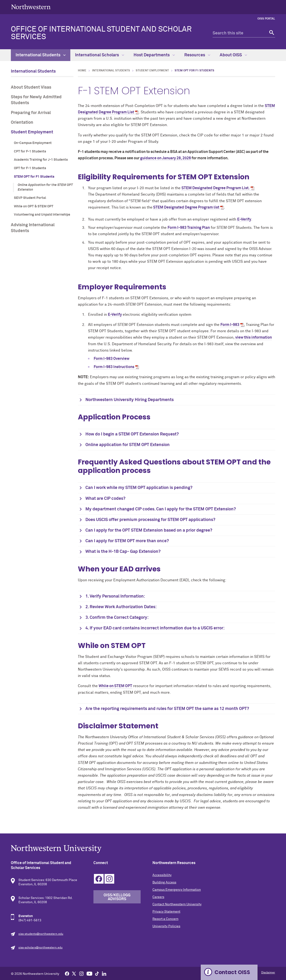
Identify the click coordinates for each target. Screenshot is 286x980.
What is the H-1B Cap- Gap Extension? (123, 552)
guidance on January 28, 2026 (165, 158)
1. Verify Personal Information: (115, 596)
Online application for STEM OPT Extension (128, 445)
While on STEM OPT (115, 686)
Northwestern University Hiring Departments (130, 400)
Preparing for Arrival (31, 113)
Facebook (99, 879)
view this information (254, 337)
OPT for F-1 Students (30, 168)
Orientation (22, 123)
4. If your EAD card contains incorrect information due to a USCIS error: (155, 628)
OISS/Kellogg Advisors (117, 897)
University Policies (166, 926)
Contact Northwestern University (177, 904)
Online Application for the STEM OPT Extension (45, 187)
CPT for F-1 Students (30, 152)
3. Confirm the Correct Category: (117, 618)
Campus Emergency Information (177, 890)
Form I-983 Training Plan (189, 228)
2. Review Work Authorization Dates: (121, 607)
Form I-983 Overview (111, 359)
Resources (197, 55)
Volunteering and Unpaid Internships (42, 215)
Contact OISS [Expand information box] (232, 972)
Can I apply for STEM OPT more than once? (127, 541)
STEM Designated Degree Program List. (216, 188)
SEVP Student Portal (30, 198)
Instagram (109, 879)
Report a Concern (165, 919)
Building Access (164, 882)
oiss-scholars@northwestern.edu (40, 948)
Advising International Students (33, 228)
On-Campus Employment (33, 143)
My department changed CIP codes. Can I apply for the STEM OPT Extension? (161, 509)
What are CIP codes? (105, 499)
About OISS (233, 55)
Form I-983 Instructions (114, 367)
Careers (158, 897)
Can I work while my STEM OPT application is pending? (139, 488)
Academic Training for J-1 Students (41, 160)
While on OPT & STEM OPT (34, 206)
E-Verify (244, 219)
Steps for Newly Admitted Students (36, 100)
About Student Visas (31, 87)
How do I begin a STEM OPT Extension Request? (132, 434)
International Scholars (100, 55)
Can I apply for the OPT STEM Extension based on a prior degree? (149, 530)
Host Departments (154, 55)
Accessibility (162, 875)
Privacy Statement (166, 912)
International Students (41, 55)
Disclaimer (268, 973)
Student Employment (32, 132)
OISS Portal (266, 19)
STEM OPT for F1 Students (34, 177)
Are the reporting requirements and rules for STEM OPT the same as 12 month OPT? (167, 709)
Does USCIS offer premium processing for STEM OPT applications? (150, 520)
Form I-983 (230, 325)
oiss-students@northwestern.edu (41, 934)
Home (82, 71)
